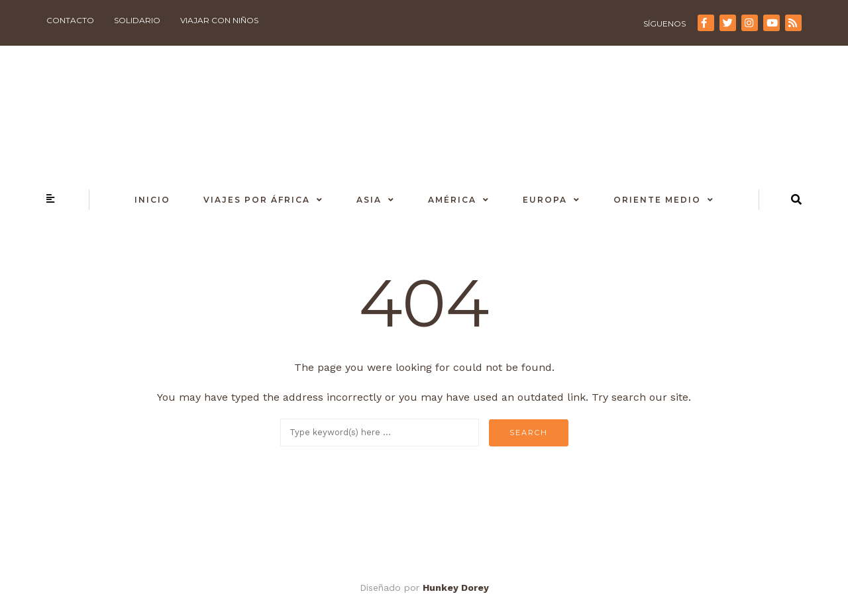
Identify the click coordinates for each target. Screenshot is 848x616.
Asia (369, 200)
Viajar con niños (219, 20)
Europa (545, 200)
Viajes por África (257, 200)
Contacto (70, 20)
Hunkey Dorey (456, 588)
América (452, 200)
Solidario (137, 20)
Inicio (152, 200)
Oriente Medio (657, 200)
